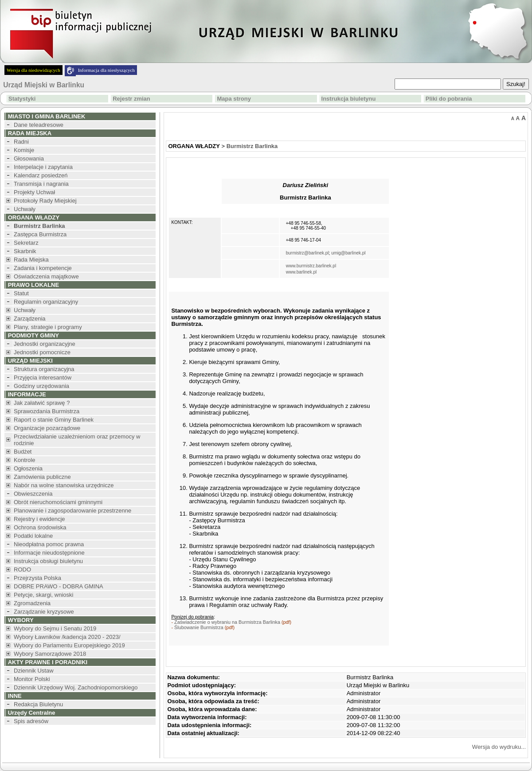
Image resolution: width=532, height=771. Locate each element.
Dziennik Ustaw (34, 671)
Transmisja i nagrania (41, 184)
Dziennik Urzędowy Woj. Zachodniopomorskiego (76, 687)
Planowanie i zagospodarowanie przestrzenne (72, 511)
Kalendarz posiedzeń (41, 175)
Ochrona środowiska (40, 527)
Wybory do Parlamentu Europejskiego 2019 (69, 645)
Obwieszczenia (33, 494)
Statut (21, 293)
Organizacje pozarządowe (47, 428)
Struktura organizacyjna (44, 369)
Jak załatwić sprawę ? (42, 403)
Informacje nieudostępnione (49, 553)
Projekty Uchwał (34, 192)
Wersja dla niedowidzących (33, 70)
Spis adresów (31, 721)
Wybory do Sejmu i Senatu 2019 (55, 628)
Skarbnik (25, 251)
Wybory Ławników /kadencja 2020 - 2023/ (67, 637)
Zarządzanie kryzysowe (44, 612)
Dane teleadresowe (39, 125)
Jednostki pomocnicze (42, 352)
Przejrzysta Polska (37, 578)
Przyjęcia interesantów (43, 378)
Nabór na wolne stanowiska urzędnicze (64, 485)
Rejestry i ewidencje (39, 519)
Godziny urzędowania (41, 386)
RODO (22, 569)
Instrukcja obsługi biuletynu (48, 561)
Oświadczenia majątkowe (46, 276)
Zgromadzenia (32, 603)
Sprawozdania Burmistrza (47, 411)
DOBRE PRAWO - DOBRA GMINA (59, 586)
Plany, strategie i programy (48, 327)
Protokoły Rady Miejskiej (45, 201)
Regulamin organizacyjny (46, 302)
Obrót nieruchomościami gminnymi (58, 502)
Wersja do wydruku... (499, 747)
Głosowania (29, 159)
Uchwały (25, 209)
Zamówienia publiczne (42, 477)
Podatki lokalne (33, 536)
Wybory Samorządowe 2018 (50, 654)
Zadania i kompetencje (43, 268)
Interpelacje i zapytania (43, 167)
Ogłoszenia (28, 468)
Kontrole (24, 460)
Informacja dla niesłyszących (106, 70)
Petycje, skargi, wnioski (43, 595)
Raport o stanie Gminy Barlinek (54, 420)
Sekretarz (26, 243)
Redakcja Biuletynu (38, 704)
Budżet (23, 452)
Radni (21, 142)
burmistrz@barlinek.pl (307, 253)
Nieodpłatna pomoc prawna (49, 544)
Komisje (24, 150)
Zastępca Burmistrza (40, 234)
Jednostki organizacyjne (45, 344)
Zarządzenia (30, 319)
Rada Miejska (31, 260)
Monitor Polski (32, 679)
